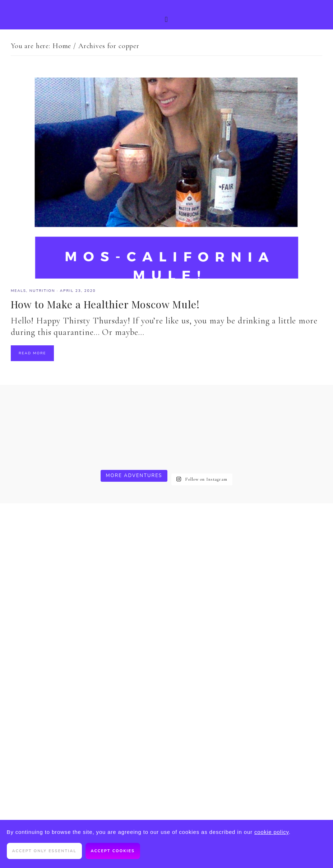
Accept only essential (44, 851)
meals (18, 291)
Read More (32, 353)
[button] (166, 15)
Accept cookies (113, 851)
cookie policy (272, 832)
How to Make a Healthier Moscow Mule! (105, 304)
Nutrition (42, 291)
